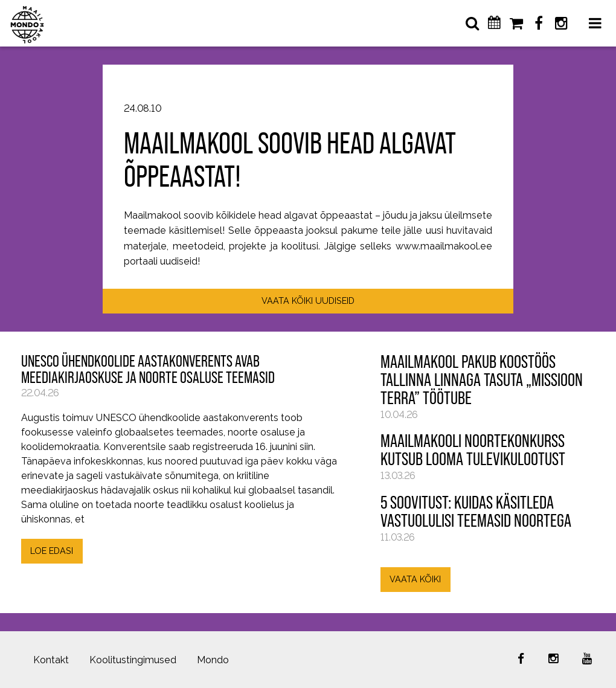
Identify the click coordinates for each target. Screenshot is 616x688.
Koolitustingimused (133, 660)
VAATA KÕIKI (415, 579)
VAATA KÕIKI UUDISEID (308, 301)
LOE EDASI (52, 551)
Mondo (213, 660)
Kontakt (51, 660)
